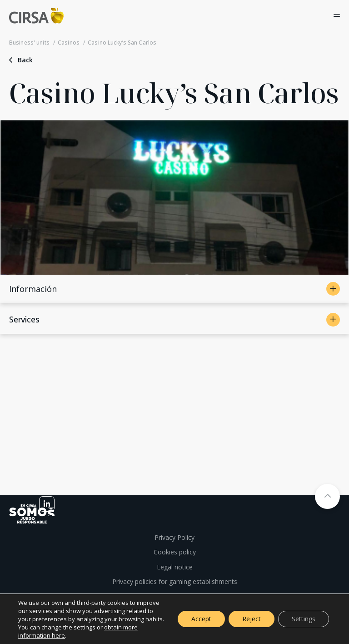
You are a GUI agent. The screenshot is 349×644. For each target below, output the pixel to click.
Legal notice (175, 567)
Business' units (29, 43)
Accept (201, 619)
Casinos (69, 43)
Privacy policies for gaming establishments (175, 581)
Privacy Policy (174, 537)
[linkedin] (47, 504)
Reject (252, 619)
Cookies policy (175, 552)
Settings (304, 619)
